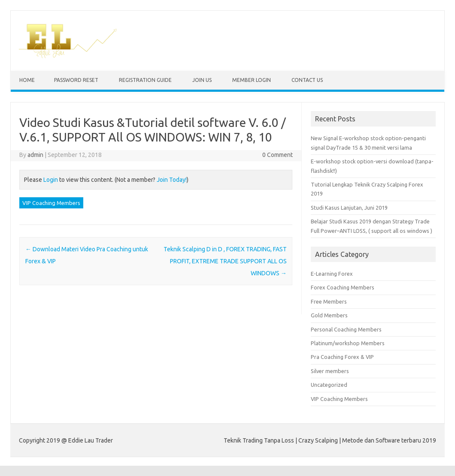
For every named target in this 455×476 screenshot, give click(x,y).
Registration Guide (145, 80)
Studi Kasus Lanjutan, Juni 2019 (349, 208)
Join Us (202, 80)
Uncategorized (329, 385)
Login (51, 180)
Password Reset (76, 80)
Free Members (329, 301)
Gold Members (329, 315)
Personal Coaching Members (346, 329)
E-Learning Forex (332, 274)
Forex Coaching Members (343, 287)
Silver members (330, 371)
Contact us (307, 80)
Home (27, 80)
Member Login (252, 80)
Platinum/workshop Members (348, 343)
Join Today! (172, 180)
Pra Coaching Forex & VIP (342, 357)
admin (35, 155)
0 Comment (278, 155)
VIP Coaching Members (51, 203)
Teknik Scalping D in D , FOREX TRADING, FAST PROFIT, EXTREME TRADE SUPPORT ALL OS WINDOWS (225, 261)
